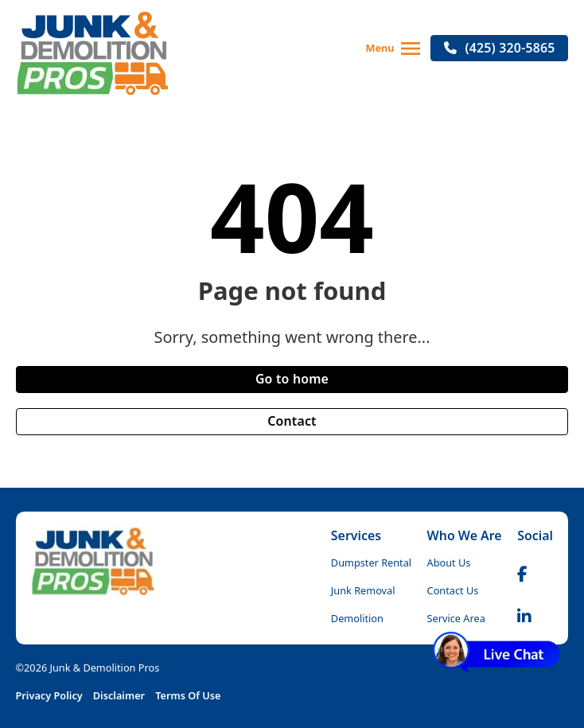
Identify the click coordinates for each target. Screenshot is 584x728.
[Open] (411, 49)
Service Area (456, 618)
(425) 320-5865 (499, 48)
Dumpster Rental (371, 563)
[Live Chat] (496, 652)
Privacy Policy (49, 695)
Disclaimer (119, 695)
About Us (449, 563)
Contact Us (453, 590)
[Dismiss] (544, 648)
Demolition (357, 618)
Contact (292, 421)
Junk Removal (363, 590)
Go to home (292, 379)
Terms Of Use (188, 695)
